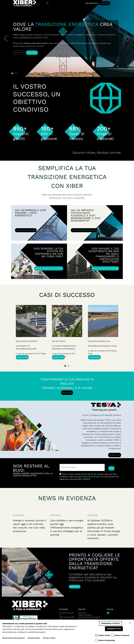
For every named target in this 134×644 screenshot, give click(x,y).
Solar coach (82, 613)
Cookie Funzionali (122, 635)
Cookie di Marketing (106, 640)
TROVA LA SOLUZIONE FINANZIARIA (105, 268)
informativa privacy (91, 477)
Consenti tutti (114, 629)
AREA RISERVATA (92, 3)
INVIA (111, 468)
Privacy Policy (49, 638)
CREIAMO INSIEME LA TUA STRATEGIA (49, 268)
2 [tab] (69, 364)
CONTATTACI (104, 3)
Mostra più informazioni (14, 638)
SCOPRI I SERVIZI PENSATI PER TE (84, 230)
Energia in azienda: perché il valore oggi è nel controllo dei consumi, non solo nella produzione (29, 526)
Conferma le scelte (110, 623)
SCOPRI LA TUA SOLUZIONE (26, 230)
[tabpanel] (103, 332)
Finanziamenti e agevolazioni (88, 619)
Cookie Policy (34, 638)
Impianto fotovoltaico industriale (89, 617)
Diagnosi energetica (85, 615)
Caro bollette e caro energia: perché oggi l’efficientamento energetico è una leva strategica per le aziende (67, 528)
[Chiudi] (130, 623)
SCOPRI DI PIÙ (19, 53)
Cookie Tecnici (104, 635)
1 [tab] (65, 364)
